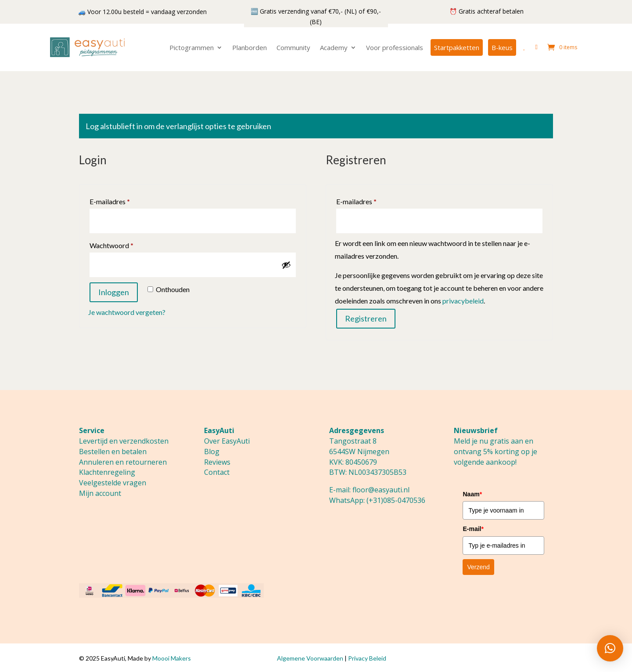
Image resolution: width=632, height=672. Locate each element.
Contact (217, 472)
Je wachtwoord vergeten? (127, 312)
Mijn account (100, 493)
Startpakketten (457, 47)
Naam (472, 494)
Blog (212, 452)
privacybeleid (463, 301)
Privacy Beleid (367, 658)
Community (293, 47)
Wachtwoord (122, 244)
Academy (334, 47)
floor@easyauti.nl (381, 490)
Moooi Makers (172, 658)
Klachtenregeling (107, 472)
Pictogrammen (192, 47)
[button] (610, 648)
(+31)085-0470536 (396, 500)
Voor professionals (395, 47)
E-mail (473, 529)
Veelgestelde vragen (113, 483)
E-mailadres (120, 200)
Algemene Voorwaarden (310, 658)
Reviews (217, 462)
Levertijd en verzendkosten (124, 441)
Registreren (366, 318)
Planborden (250, 47)
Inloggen (114, 292)
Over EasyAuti (227, 441)
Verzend (478, 567)
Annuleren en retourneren (123, 462)
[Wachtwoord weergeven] (286, 265)
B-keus (502, 47)
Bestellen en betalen (113, 452)
